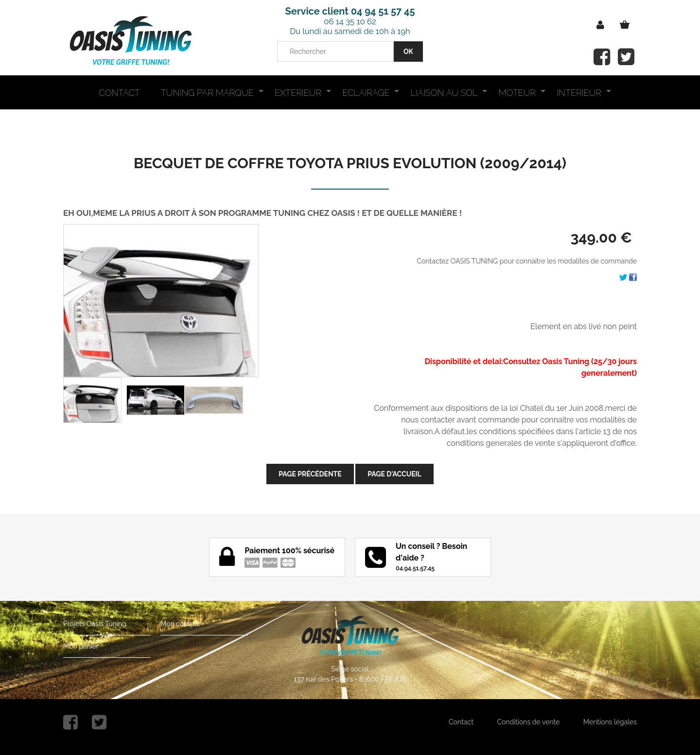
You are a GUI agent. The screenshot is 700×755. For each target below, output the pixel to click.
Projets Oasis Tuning (95, 624)
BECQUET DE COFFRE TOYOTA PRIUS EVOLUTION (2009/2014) (350, 163)
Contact (461, 722)
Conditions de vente (528, 722)
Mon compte (180, 624)
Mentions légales (610, 722)
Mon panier (81, 646)
